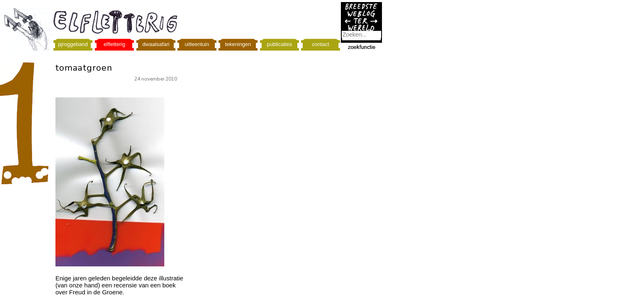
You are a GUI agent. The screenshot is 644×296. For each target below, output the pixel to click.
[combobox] (361, 35)
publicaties (279, 44)
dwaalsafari (156, 44)
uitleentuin (197, 44)
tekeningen (238, 44)
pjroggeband (73, 44)
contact (321, 44)
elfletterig (114, 44)
